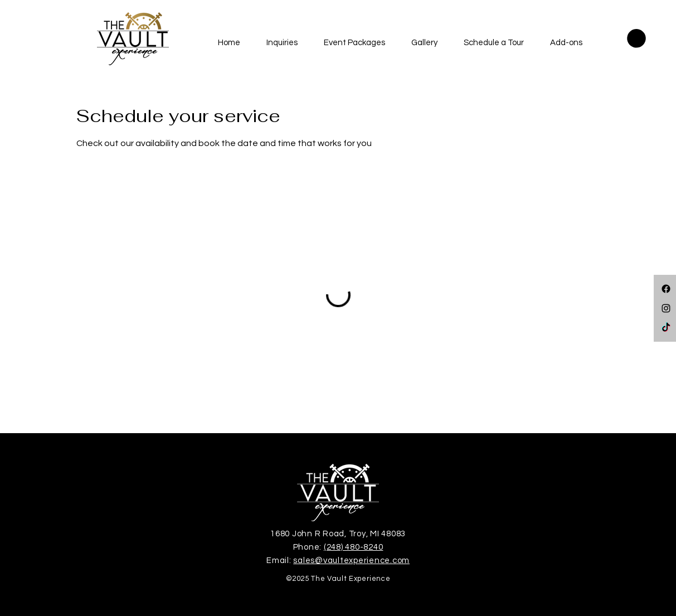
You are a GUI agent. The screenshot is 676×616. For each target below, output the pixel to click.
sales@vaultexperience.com (351, 561)
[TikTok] (666, 328)
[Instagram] (666, 308)
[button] (282, 43)
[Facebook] (666, 289)
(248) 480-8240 (354, 547)
